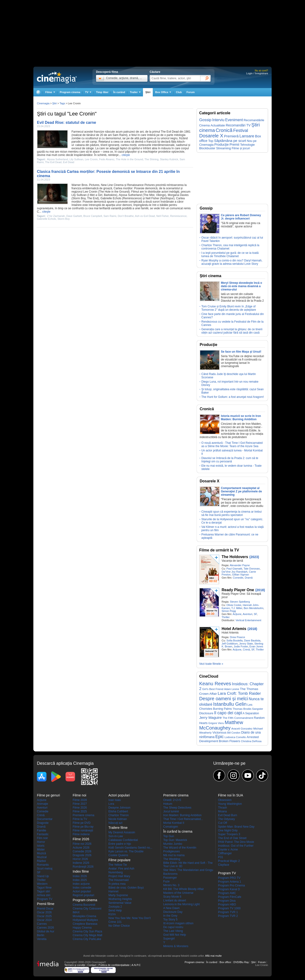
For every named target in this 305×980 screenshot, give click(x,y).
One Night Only (228, 830)
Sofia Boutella (234, 640)
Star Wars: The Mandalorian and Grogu (188, 870)
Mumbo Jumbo (173, 844)
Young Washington (230, 804)
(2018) (260, 590)
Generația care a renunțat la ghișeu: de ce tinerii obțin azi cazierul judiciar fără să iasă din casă (232, 331)
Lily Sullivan (76, 159)
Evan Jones (256, 646)
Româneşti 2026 (83, 867)
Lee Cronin (91, 159)
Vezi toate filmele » (211, 664)
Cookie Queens (118, 855)
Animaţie (43, 804)
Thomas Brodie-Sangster (248, 709)
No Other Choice (119, 926)
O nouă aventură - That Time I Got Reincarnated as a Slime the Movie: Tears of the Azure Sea (232, 445)
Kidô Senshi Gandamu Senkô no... (130, 848)
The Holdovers (235, 557)
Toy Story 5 (170, 920)
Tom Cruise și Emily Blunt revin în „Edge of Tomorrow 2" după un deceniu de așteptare (229, 308)
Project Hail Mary (119, 876)
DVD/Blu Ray (241, 962)
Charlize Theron (119, 815)
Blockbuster (207, 148)
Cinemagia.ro (57, 77)
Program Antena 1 (230, 882)
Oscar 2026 (44, 912)
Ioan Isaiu (115, 800)
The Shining (151, 159)
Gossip (205, 120)
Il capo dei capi (228, 713)
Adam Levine (232, 689)
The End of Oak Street (232, 838)
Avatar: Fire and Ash (121, 869)
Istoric (41, 846)
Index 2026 (80, 876)
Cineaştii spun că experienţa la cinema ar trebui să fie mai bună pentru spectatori (231, 513)
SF (255, 614)
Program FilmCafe (230, 897)
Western (42, 884)
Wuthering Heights (120, 899)
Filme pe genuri (48, 795)
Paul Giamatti (234, 569)
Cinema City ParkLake (87, 939)
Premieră (231, 136)
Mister (41, 850)
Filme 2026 (80, 808)
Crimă (246, 650)
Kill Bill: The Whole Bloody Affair (183, 889)
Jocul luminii (171, 811)
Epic (220, 737)
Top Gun (169, 836)
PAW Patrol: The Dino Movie (236, 842)
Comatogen (171, 827)
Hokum (168, 804)
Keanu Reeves (215, 684)
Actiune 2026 (81, 848)
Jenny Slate (246, 644)
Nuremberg (116, 872)
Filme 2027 (80, 804)
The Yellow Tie (118, 865)
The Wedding (172, 859)
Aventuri (248, 614)
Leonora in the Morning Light (181, 904)
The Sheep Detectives (177, 808)
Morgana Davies (178, 195)
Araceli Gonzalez (242, 728)
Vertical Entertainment (249, 620)
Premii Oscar (45, 909)
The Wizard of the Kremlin (180, 848)
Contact (92, 965)
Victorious (219, 732)
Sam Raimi (119, 135)
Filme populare (119, 860)
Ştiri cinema (211, 276)
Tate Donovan (252, 569)
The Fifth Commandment (238, 718)
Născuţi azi (115, 823)
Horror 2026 (80, 859)
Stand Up (43, 876)
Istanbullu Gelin (230, 704)
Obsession (225, 800)
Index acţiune (81, 884)
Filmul (135, 192)
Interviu (218, 120)
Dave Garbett (74, 216)
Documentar (45, 819)
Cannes (42, 924)
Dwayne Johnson (119, 808)
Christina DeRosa (251, 741)
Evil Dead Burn (228, 815)
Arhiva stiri (44, 895)
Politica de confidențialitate (114, 965)
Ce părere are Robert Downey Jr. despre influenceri (241, 217)
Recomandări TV (238, 125)
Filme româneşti (83, 830)
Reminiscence (132, 198)
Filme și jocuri (241, 148)
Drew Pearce (238, 637)
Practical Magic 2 (229, 861)
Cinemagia (43, 103)
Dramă (249, 578)
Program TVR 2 (228, 916)
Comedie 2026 (82, 851)
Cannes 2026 (45, 928)
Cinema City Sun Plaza (87, 931)
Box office (225, 962)
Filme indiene (81, 834)
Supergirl (169, 939)
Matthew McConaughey (221, 725)
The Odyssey (226, 819)
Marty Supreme (118, 895)
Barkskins (110, 195)
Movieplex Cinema (84, 916)
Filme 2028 (80, 800)
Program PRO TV (229, 878)
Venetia (42, 939)
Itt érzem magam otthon (178, 923)
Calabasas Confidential (123, 840)
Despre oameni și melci (224, 699)
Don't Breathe (126, 216)
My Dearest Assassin (122, 832)
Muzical (42, 857)
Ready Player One (238, 590)
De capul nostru (173, 927)
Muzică (41, 853)
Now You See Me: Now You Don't (130, 918)
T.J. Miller (237, 608)
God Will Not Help (175, 935)
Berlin (41, 935)
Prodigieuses (171, 851)
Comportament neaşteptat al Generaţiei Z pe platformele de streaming (241, 491)
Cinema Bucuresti (84, 905)
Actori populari (82, 891)
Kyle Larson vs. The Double (126, 851)
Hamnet (113, 891)
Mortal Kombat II (174, 823)
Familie (42, 830)
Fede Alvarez (107, 159)
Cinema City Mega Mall (87, 935)
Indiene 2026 (81, 863)
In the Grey (170, 916)
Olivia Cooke (234, 605)
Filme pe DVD (82, 823)
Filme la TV (80, 819)
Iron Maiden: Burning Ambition (182, 815)
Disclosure (206, 713)
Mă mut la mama (174, 855)
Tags (62, 103)
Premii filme (46, 904)
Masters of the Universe (178, 893)
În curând (119, 92)
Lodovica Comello (235, 737)
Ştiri (148, 92)
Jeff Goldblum (230, 644)
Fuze (166, 881)
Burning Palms (222, 709)
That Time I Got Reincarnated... (183, 819)
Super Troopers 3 (229, 834)
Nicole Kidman (118, 819)
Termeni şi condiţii (75, 965)
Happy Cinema (82, 928)
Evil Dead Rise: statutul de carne (66, 122)
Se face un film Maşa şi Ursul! (241, 352)
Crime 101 (115, 922)
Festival (241, 130)
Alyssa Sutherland (58, 159)
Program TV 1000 (229, 908)
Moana (222, 811)
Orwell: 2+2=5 (172, 800)
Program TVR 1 (228, 912)
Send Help (115, 910)
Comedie (238, 578)
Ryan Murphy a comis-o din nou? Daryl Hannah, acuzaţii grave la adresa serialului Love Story (232, 262)
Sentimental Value (120, 903)
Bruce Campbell (93, 216)
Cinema (119, 185)
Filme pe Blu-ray (83, 827)
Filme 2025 (80, 811)
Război (41, 861)
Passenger (170, 878)
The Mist (149, 195)
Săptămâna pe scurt (230, 141)
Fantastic (43, 834)
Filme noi (79, 795)
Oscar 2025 (44, 916)
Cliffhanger (225, 853)
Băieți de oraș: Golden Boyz (126, 888)
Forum (191, 92)
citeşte (126, 155)
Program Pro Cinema (231, 885)
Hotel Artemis (234, 629)
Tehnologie (248, 145)
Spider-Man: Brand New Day (236, 827)
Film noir (42, 838)
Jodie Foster (241, 646)
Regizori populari (83, 895)
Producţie (222, 145)
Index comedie (82, 888)
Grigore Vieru (216, 723)
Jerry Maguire (211, 717)
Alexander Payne (240, 565)
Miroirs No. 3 (171, 885)
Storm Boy (79, 198)
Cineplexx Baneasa (85, 924)
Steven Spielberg (240, 602)
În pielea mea (117, 884)
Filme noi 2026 (82, 844)
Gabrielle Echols (111, 198)
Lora (111, 804)
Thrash (222, 808)
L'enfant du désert (175, 900)
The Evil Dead (170, 132)
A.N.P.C (136, 965)
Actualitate (218, 125)
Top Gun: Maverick (175, 840)
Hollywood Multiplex (85, 920)
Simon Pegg (229, 611)
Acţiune (237, 614)
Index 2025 (80, 880)
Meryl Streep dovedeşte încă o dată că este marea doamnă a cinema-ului (241, 286)
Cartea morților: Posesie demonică (136, 188)
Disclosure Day (173, 912)
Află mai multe (213, 956)
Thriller (226, 617)
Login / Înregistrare (257, 73)
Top (211, 141)
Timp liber (102, 92)
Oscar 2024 (44, 920)
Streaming (224, 148)
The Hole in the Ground (129, 159)
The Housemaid (119, 880)
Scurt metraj (45, 869)
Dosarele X (211, 136)
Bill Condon (234, 733)
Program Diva (227, 901)
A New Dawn (171, 908)
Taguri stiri (43, 891)
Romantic (43, 865)
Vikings (161, 195)
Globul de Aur (46, 931)
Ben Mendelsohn (254, 608)
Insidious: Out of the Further (236, 846)
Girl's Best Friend (213, 689)
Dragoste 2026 (82, 855)
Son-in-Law (116, 836)
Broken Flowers (230, 741)
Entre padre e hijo (120, 844)
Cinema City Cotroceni (87, 909)
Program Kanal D (229, 889)
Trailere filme (118, 828)
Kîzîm (112, 914)
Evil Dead (69, 162)
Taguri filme (44, 888)
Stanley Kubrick (169, 159)
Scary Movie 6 (172, 897)
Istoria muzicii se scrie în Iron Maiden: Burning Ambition (241, 418)
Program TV (45, 899)
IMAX (76, 912)
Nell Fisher (152, 198)
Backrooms (170, 874)
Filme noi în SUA (231, 795)
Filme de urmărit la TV (219, 550)
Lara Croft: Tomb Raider (239, 693)
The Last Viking (173, 931)
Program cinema (70, 92)
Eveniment (234, 120)
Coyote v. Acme (228, 850)
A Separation (251, 713)
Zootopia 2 (115, 907)
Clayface (224, 865)
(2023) (254, 557)
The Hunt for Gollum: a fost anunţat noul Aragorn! (233, 397)
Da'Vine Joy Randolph (234, 572)
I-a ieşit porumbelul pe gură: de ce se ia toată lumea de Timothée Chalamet (230, 255)
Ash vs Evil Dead (145, 216)
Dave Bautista (252, 640)
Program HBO (227, 905)
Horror (41, 842)
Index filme (81, 871)
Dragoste (43, 823)
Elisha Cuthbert (118, 811)
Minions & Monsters (176, 946)
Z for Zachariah (56, 216)
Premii (234, 145)
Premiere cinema (84, 815)
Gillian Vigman (241, 575)
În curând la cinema (178, 831)
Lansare (247, 136)
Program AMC (227, 893)
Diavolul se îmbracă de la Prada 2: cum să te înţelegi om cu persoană (230, 460)
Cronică (224, 130)
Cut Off (223, 823)
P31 (221, 857)
